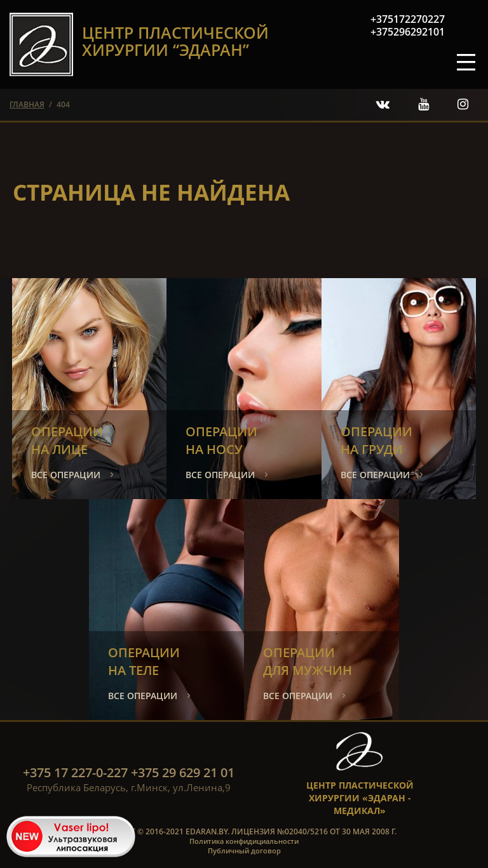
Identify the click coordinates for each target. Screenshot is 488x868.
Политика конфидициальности (244, 841)
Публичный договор (244, 851)
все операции (66, 475)
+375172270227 (408, 19)
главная (27, 104)
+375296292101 (408, 32)
